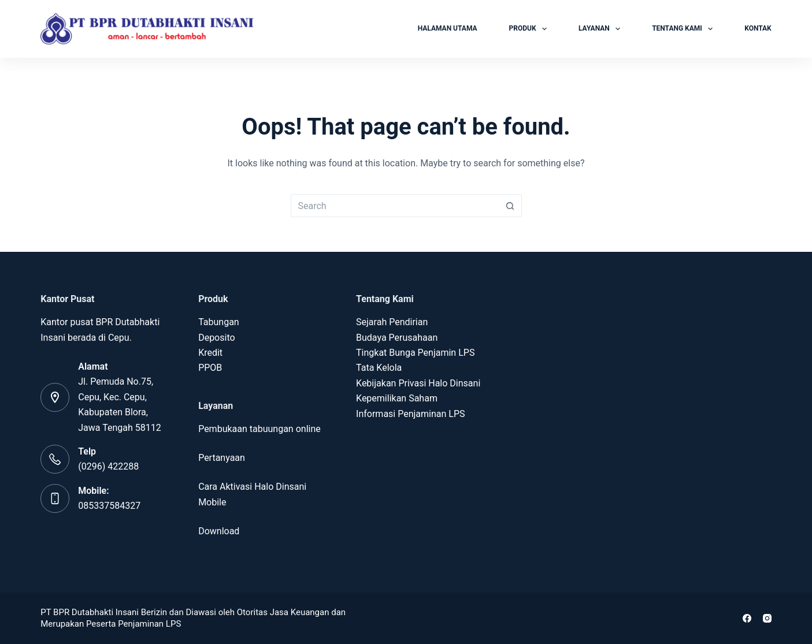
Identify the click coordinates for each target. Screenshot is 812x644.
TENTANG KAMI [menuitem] (685, 29)
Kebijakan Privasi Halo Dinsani (418, 383)
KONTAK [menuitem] (758, 28)
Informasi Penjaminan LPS (410, 414)
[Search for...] (395, 206)
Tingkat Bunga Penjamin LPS (415, 353)
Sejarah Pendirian (392, 322)
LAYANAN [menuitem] (602, 29)
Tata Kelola (379, 368)
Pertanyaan (222, 458)
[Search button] (510, 206)
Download (219, 531)
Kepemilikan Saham (397, 398)
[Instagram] (767, 618)
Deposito (216, 338)
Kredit (212, 353)
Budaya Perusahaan (397, 338)
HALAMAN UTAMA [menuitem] (448, 28)
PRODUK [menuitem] (530, 29)
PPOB (210, 368)
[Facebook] (747, 618)
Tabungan (219, 322)
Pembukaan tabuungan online (259, 429)
